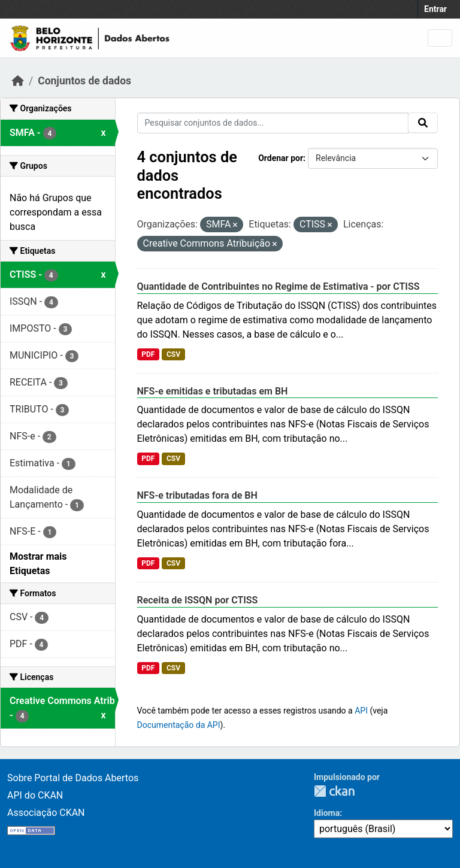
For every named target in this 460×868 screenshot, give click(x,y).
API (361, 711)
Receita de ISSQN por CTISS (198, 600)
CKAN (334, 791)
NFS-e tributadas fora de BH (197, 495)
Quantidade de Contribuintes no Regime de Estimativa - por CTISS (279, 286)
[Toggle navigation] (440, 38)
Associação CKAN (46, 813)
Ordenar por (281, 158)
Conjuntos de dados (84, 81)
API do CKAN (35, 795)
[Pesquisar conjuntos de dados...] (273, 123)
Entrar (435, 9)
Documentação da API (179, 725)
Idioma (327, 813)
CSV (173, 354)
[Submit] (423, 123)
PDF (148, 354)
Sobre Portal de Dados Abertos (73, 778)
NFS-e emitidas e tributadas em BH (213, 391)
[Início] (18, 81)
